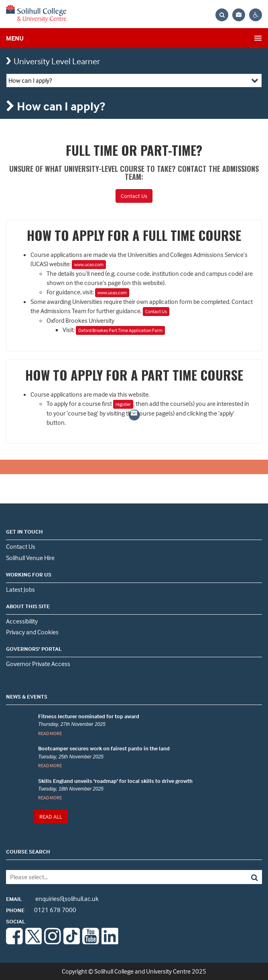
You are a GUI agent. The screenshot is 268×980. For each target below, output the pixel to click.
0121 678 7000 (41, 910)
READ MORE (50, 733)
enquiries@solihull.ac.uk (52, 899)
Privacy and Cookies (32, 632)
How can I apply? (30, 80)
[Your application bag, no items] (239, 15)
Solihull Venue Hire (30, 558)
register (123, 404)
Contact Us (134, 196)
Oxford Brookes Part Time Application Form (120, 330)
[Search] (236, 877)
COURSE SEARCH (28, 851)
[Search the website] (222, 15)
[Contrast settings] (256, 15)
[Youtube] (91, 942)
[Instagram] (53, 942)
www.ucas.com (89, 264)
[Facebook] (14, 942)
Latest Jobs (20, 589)
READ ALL (51, 816)
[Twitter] (34, 942)
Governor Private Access (38, 664)
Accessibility (22, 621)
